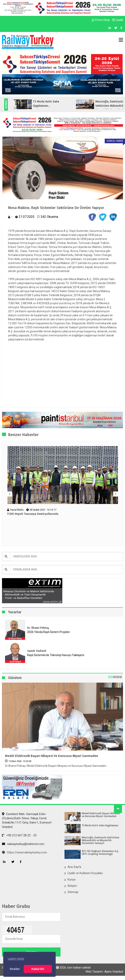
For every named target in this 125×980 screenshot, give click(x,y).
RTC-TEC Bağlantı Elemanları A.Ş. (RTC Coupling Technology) (100, 853)
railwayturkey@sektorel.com (23, 844)
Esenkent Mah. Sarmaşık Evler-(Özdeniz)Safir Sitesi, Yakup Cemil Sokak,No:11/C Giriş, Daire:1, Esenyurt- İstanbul (27, 820)
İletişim (72, 886)
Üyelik (118, 20)
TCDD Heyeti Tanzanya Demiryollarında (33, 514)
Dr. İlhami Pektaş (38, 628)
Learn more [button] (16, 959)
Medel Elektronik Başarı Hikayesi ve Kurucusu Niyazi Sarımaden (52, 756)
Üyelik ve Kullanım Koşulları (85, 873)
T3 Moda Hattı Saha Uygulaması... (70, 104)
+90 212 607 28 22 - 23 (19, 835)
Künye (72, 880)
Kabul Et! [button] (38, 969)
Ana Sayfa (74, 867)
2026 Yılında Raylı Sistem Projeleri (49, 632)
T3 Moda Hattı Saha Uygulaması (100, 825)
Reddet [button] (15, 969)
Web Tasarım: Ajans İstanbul (104, 972)
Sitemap (73, 892)
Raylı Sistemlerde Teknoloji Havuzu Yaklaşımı (56, 655)
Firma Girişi (101, 20)
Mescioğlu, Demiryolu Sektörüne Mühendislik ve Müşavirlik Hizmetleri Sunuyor (100, 840)
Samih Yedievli (37, 651)
